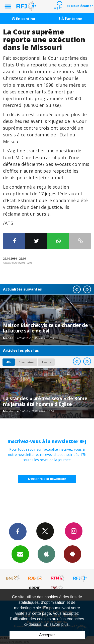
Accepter (47, 635)
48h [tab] (9, 362)
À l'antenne (70, 19)
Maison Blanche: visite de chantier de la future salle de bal (45, 328)
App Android (72, 554)
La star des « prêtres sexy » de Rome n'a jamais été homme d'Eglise (45, 401)
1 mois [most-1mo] (46, 362)
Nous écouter (82, 6)
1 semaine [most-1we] (26, 362)
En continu (24, 19)
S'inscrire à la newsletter (47, 479)
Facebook (18, 531)
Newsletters (20, 554)
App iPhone (46, 554)
